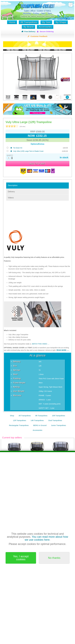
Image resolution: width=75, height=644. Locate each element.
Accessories (45, 27)
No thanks (54, 558)
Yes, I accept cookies (21, 558)
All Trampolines (29, 22)
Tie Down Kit (18, 148)
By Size (46, 22)
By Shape (61, 22)
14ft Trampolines (37, 420)
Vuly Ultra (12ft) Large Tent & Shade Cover (28, 151)
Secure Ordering (47, 31)
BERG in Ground (40, 425)
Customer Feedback (39, 36)
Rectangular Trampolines (19, 425)
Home (12, 22)
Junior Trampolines (58, 425)
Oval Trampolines (55, 420)
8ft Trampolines (41, 416)
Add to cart (37, 164)
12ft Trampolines (19, 420)
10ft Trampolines (58, 416)
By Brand (28, 27)
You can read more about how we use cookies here (46, 538)
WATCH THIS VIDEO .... (41, 344)
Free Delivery (30, 31)
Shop (12, 416)
